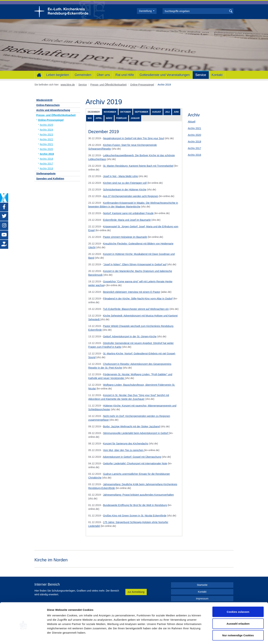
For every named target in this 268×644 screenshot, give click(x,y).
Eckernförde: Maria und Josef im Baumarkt (127, 220)
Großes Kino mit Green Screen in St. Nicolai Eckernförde (135, 516)
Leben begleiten (58, 75)
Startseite (202, 585)
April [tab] (99, 118)
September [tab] (141, 112)
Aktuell (192, 122)
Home (39, 75)
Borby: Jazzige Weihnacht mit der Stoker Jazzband (131, 426)
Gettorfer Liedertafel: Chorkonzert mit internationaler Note (135, 463)
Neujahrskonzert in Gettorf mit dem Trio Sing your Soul (134, 138)
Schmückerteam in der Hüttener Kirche (125, 190)
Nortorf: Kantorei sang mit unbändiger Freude (128, 213)
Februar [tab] (122, 118)
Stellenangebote (46, 174)
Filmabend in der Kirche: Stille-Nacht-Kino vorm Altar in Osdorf (138, 299)
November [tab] (110, 112)
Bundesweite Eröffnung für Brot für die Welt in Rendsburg (135, 505)
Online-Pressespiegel (142, 85)
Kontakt (217, 75)
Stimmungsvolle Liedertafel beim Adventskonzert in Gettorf (136, 433)
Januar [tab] (135, 118)
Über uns (103, 75)
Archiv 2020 (194, 135)
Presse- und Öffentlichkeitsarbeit (109, 85)
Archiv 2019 (47, 154)
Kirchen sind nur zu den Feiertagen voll (125, 183)
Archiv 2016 (194, 155)
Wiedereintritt (44, 100)
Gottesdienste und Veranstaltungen (165, 75)
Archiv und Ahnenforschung (53, 110)
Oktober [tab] (126, 112)
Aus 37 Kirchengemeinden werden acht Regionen (131, 196)
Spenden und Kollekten (50, 179)
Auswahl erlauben (238, 609)
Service (201, 75)
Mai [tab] (90, 118)
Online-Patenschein (48, 105)
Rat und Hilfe (125, 75)
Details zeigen (191, 637)
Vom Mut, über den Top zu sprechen (124, 450)
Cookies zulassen (238, 597)
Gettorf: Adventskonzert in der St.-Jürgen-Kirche (130, 336)
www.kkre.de (68, 85)
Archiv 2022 (46, 139)
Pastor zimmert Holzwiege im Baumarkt (125, 237)
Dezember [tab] (94, 112)
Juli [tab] (167, 112)
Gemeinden (83, 75)
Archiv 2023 (46, 135)
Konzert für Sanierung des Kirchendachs (126, 444)
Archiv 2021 (194, 128)
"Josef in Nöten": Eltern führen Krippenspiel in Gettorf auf (135, 264)
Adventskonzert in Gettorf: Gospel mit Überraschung (132, 457)
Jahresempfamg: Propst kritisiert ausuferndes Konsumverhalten (139, 495)
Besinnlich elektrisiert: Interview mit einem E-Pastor (132, 292)
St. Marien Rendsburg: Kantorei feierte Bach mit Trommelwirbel (138, 166)
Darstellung (146, 11)
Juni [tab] (176, 112)
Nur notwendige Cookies (238, 620)
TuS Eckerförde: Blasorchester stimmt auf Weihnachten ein (136, 309)
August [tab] (157, 112)
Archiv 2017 (194, 148)
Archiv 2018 (194, 142)
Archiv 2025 (46, 125)
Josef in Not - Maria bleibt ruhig (121, 176)
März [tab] (109, 118)
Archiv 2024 (46, 130)
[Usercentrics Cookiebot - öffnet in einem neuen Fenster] (23, 637)
